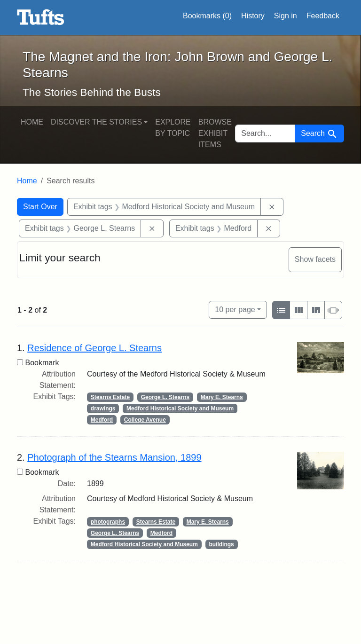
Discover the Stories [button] (96, 122)
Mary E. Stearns (222, 397)
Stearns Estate (110, 397)
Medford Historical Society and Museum (180, 408)
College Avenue (145, 420)
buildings (221, 544)
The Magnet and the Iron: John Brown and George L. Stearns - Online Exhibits (41, 17)
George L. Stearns (165, 397)
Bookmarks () (207, 16)
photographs (108, 522)
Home (32, 122)
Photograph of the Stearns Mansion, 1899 (114, 457)
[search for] (265, 134)
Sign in (286, 16)
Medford (102, 420)
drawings (103, 408)
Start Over (40, 207)
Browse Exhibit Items (215, 133)
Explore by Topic (173, 128)
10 (235, 309)
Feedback (323, 16)
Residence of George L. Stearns (94, 348)
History (253, 16)
